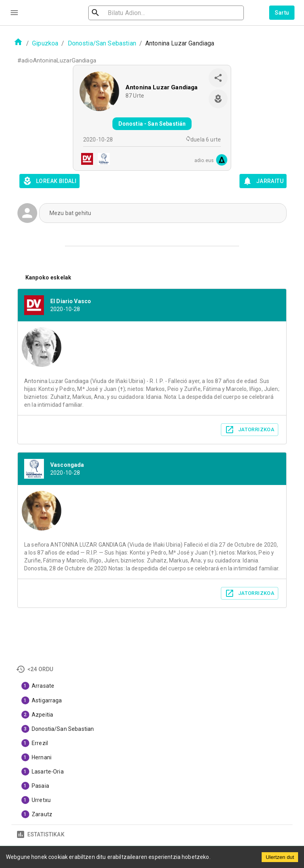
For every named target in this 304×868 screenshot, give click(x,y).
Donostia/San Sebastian (102, 43)
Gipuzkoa (45, 43)
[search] (138, 13)
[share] (218, 78)
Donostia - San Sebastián (152, 124)
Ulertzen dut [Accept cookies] (280, 857)
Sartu (282, 13)
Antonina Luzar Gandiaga (161, 87)
